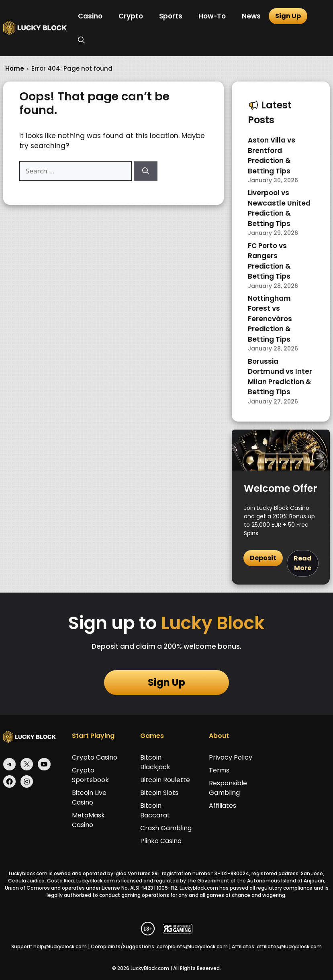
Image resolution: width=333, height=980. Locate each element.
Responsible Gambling (228, 788)
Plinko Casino (161, 841)
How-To (212, 16)
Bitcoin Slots (159, 793)
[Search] (146, 171)
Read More (303, 563)
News (251, 16)
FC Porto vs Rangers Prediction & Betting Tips (269, 261)
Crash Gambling (166, 828)
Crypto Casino (95, 757)
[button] (81, 40)
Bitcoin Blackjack (155, 762)
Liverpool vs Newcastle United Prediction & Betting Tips (279, 208)
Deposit (263, 558)
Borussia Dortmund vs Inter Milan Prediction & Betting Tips (280, 377)
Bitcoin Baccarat (155, 810)
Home (15, 68)
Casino (90, 16)
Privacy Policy (231, 757)
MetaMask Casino (88, 820)
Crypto (131, 16)
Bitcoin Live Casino (89, 798)
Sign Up (288, 16)
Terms (219, 770)
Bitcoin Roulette (165, 780)
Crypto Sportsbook (90, 775)
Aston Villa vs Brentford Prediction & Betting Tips (272, 156)
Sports (171, 16)
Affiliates (223, 806)
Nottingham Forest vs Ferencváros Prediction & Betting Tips (270, 319)
